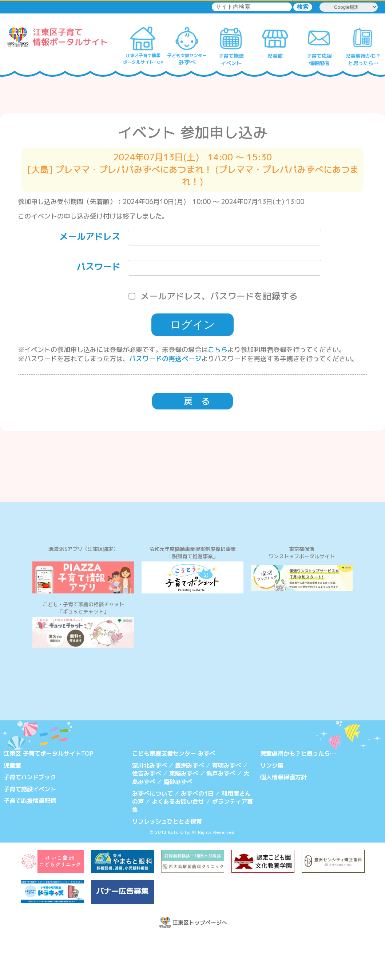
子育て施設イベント (30, 832)
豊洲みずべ (190, 808)
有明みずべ (227, 808)
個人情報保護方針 (283, 820)
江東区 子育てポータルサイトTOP (49, 797)
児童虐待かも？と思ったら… (298, 797)
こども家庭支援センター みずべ (174, 797)
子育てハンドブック (30, 820)
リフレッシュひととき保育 (167, 864)
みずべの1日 (197, 836)
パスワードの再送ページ (165, 359)
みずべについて (152, 836)
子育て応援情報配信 (30, 844)
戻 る (197, 401)
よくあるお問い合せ (178, 845)
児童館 (12, 808)
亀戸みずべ (221, 816)
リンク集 (272, 808)
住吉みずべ (147, 816)
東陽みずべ (184, 816)
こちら (218, 350)
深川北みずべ (150, 808)
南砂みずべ (178, 825)
